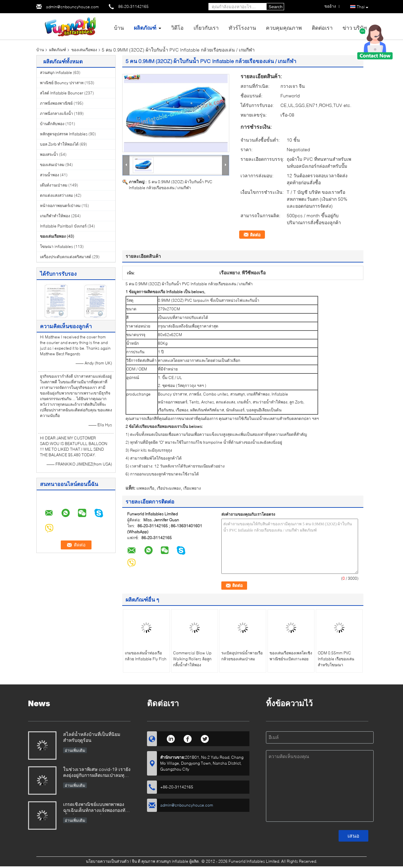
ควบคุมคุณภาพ (284, 28)
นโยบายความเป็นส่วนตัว (107, 861)
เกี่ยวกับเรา (206, 28)
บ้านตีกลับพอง (52, 124)
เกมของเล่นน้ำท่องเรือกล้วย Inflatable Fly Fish (146, 656)
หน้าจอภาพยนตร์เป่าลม (60, 206)
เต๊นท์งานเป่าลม (54, 185)
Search (275, 7)
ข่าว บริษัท (355, 28)
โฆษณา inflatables (56, 246)
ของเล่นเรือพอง (84, 50)
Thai (363, 7)
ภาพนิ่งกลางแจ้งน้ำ (56, 113)
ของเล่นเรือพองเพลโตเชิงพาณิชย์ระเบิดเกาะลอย (291, 656)
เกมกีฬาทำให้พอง (55, 216)
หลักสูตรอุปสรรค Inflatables (64, 134)
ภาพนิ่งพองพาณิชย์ (56, 103)
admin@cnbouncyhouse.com (72, 7)
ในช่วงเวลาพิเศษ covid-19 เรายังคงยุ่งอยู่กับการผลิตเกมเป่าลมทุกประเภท (97, 773)
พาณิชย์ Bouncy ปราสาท (62, 83)
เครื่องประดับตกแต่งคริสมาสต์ (66, 257)
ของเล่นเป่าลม (52, 165)
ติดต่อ (255, 235)
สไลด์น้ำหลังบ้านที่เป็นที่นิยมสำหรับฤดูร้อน (92, 737)
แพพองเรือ (145, 488)
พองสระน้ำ (49, 154)
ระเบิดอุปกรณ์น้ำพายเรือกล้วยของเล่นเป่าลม (242, 656)
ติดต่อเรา (322, 28)
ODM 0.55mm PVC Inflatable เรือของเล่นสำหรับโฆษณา (336, 659)
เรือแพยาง (192, 488)
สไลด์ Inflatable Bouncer (62, 93)
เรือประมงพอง (169, 488)
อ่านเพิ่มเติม (75, 750)
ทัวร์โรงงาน (242, 28)
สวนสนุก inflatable (56, 72)
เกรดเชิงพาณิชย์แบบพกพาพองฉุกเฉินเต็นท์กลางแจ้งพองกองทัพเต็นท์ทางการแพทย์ (96, 808)
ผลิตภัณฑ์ (145, 28)
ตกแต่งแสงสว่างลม (56, 195)
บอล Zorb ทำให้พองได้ (59, 144)
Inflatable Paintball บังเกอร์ (63, 226)
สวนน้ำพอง (50, 175)
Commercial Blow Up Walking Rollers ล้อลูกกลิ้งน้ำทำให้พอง (192, 659)
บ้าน (119, 28)
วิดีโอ (177, 28)
